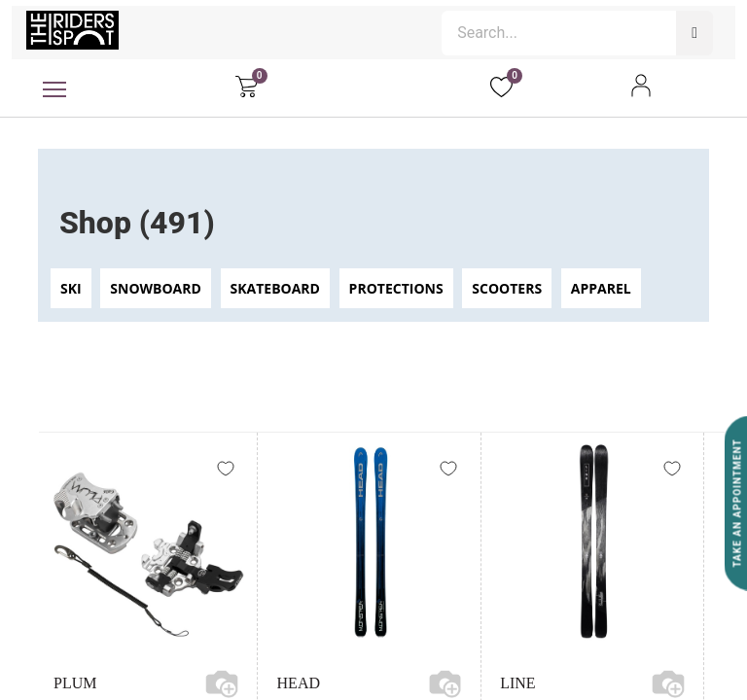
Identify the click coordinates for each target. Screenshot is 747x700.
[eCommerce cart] (247, 86)
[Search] (694, 33)
